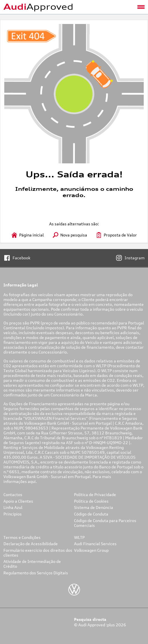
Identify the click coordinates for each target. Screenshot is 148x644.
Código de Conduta (91, 514)
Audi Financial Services (95, 544)
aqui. (33, 481)
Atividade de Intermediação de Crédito (32, 564)
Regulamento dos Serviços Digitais (36, 573)
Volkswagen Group (91, 550)
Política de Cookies (91, 501)
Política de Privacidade (95, 494)
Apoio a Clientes (18, 501)
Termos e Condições (22, 537)
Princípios (13, 514)
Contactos (13, 494)
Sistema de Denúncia (94, 507)
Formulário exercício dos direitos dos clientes (38, 553)
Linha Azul (13, 507)
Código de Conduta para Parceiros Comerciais (105, 523)
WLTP (79, 537)
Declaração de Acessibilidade (31, 544)
